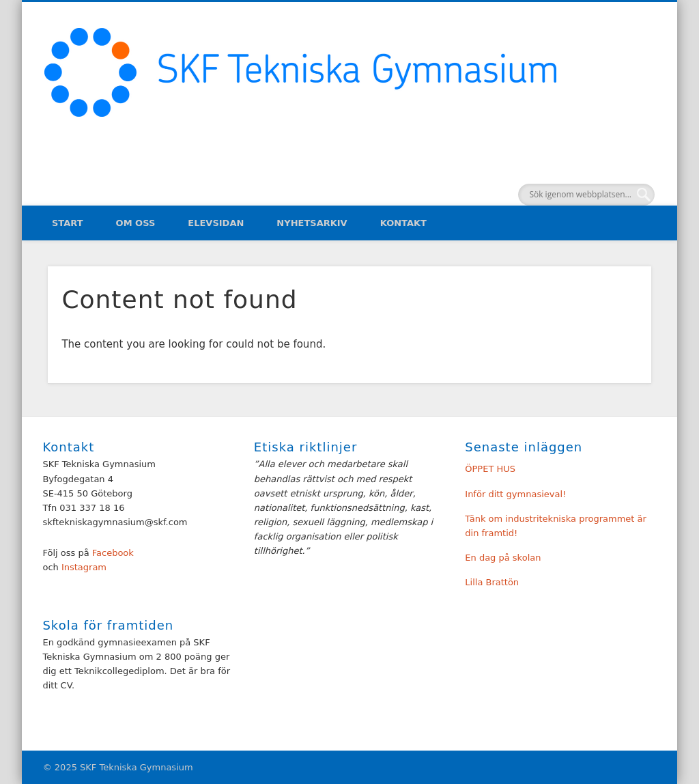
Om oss (136, 223)
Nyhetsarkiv (312, 223)
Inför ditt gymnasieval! (515, 494)
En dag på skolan (503, 558)
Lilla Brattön (492, 582)
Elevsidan (216, 223)
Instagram (83, 567)
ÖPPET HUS (490, 469)
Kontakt (403, 223)
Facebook (113, 553)
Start (68, 223)
